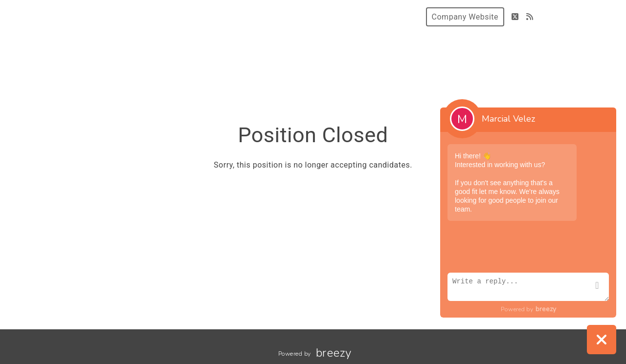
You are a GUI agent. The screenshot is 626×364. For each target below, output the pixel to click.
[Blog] (530, 17)
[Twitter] (515, 17)
